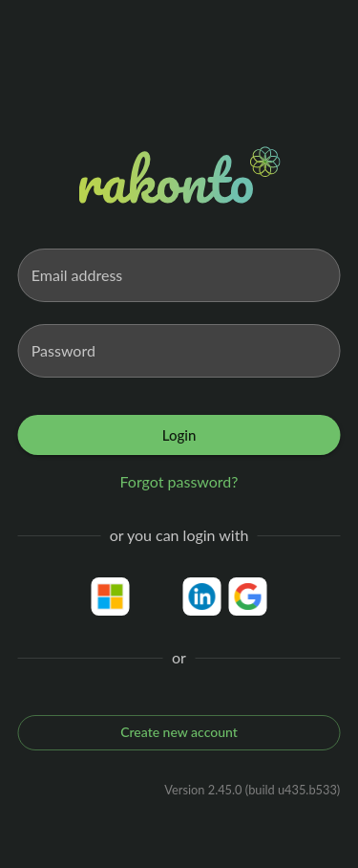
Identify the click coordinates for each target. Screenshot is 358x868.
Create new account (179, 733)
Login (179, 435)
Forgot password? (179, 481)
